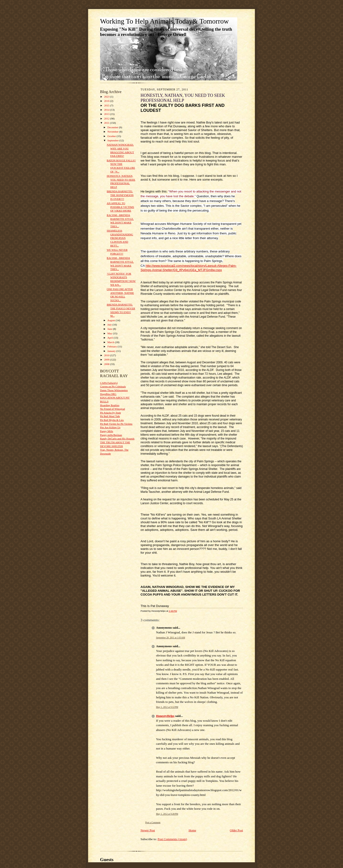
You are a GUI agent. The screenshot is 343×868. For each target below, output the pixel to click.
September (113, 140)
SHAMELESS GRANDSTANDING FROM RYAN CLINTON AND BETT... (120, 238)
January (112, 351)
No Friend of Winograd (113, 409)
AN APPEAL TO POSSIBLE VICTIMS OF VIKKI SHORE (120, 207)
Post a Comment (153, 822)
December (113, 127)
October (112, 136)
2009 (107, 360)
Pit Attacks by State (111, 413)
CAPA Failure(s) (109, 383)
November (113, 132)
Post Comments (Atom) (172, 839)
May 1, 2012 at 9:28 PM (167, 814)
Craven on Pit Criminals (113, 386)
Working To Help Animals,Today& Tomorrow (164, 21)
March (111, 342)
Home (192, 830)
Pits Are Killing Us (110, 427)
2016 (107, 101)
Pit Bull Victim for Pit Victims (116, 424)
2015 (107, 105)
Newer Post (148, 830)
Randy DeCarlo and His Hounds (117, 439)
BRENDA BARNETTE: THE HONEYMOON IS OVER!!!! (120, 195)
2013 (107, 114)
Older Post (236, 830)
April (111, 338)
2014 (107, 110)
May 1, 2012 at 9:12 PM (167, 707)
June (110, 329)
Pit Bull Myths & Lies (112, 420)
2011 (107, 123)
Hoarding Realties (110, 405)
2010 (107, 355)
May (110, 333)
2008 (107, 364)
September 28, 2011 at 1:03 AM (171, 638)
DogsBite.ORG (108, 394)
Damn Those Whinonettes (114, 390)
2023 (107, 97)
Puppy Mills (107, 431)
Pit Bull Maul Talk (110, 416)
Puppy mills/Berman (111, 435)
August (112, 320)
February (113, 346)
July (110, 325)
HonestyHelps (165, 716)
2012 (107, 118)
